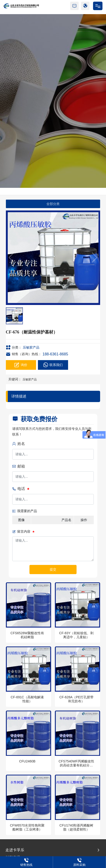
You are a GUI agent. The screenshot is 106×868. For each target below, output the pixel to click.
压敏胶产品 (31, 347)
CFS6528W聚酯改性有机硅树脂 (27, 635)
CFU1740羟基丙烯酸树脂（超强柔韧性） (76, 827)
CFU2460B (27, 761)
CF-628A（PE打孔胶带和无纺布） (76, 699)
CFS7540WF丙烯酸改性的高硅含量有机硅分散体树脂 (76, 765)
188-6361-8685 (55, 354)
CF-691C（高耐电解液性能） (27, 699)
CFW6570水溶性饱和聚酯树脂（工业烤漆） (27, 827)
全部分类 (53, 204)
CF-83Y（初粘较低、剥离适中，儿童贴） (76, 635)
